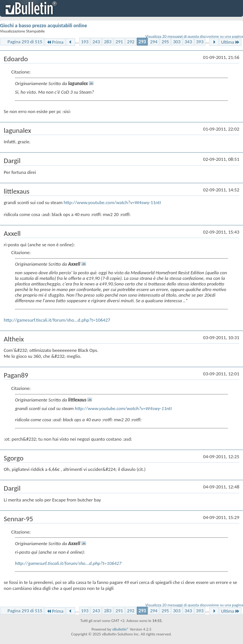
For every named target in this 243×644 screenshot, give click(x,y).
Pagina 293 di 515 (25, 42)
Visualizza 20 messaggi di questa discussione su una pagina (194, 36)
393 (200, 42)
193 (85, 42)
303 (177, 42)
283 (108, 42)
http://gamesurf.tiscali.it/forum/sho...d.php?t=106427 (57, 320)
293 (142, 42)
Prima (55, 42)
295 (165, 42)
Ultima (230, 42)
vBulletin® (121, 629)
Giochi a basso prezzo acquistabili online (44, 26)
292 (131, 42)
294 (154, 42)
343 (188, 42)
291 (119, 42)
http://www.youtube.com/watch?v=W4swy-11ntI (112, 202)
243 (96, 42)
